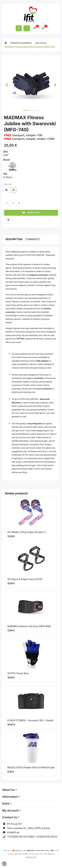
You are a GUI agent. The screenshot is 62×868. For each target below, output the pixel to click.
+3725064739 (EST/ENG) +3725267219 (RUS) (32, 837)
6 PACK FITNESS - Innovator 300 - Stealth (30, 720)
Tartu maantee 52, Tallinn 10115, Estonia (28, 828)
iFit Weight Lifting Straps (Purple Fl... (27, 532)
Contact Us (10, 817)
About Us (8, 790)
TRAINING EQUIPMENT (21, 43)
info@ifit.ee (13, 832)
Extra (6, 804)
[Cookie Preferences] (4, 864)
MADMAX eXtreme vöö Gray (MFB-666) (29, 626)
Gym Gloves (41, 43)
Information (10, 797)
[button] (7, 85)
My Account (10, 810)
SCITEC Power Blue (18, 673)
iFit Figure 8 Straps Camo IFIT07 (25, 579)
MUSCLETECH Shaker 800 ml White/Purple (31, 767)
